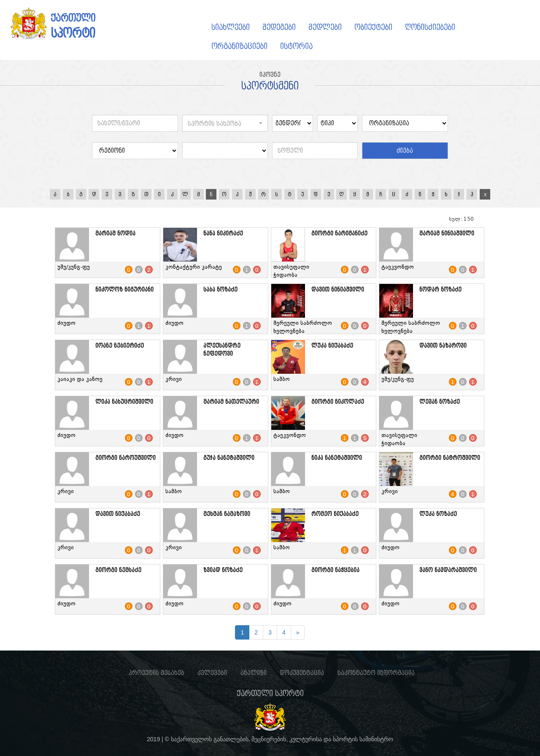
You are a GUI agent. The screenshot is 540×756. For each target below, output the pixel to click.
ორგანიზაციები (239, 46)
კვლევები (212, 673)
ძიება (405, 151)
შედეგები (279, 27)
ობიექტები (373, 27)
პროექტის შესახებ (157, 673)
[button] (225, 123)
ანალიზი (254, 673)
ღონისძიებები (430, 27)
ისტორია (296, 46)
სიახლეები (231, 27)
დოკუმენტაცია (302, 673)
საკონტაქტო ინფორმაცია (376, 673)
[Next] (298, 632)
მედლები (325, 27)
